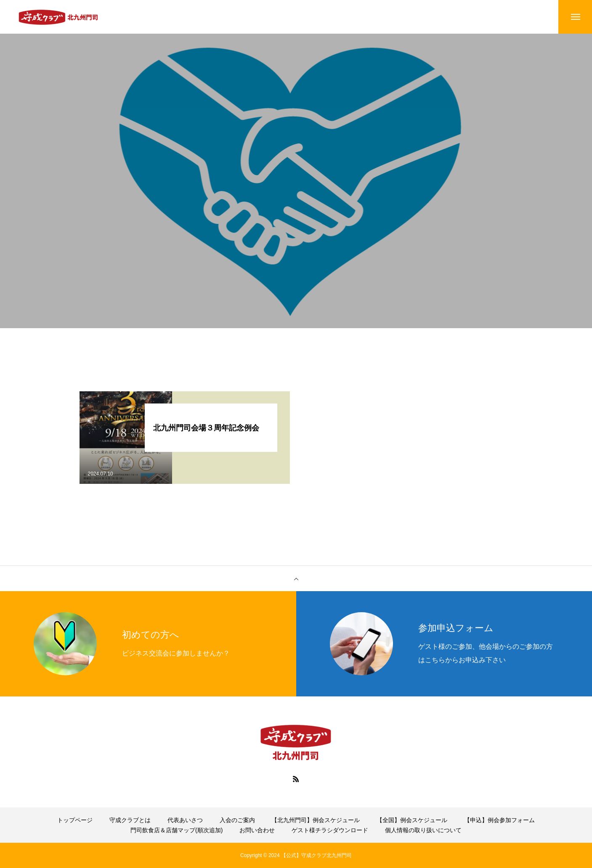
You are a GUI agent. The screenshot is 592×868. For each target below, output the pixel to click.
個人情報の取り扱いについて (423, 830)
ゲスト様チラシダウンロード (330, 830)
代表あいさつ (185, 820)
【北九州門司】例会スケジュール (316, 820)
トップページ (75, 820)
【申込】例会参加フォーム (499, 820)
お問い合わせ (257, 830)
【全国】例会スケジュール (412, 820)
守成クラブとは (130, 820)
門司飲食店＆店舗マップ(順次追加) (177, 830)
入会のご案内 (237, 820)
